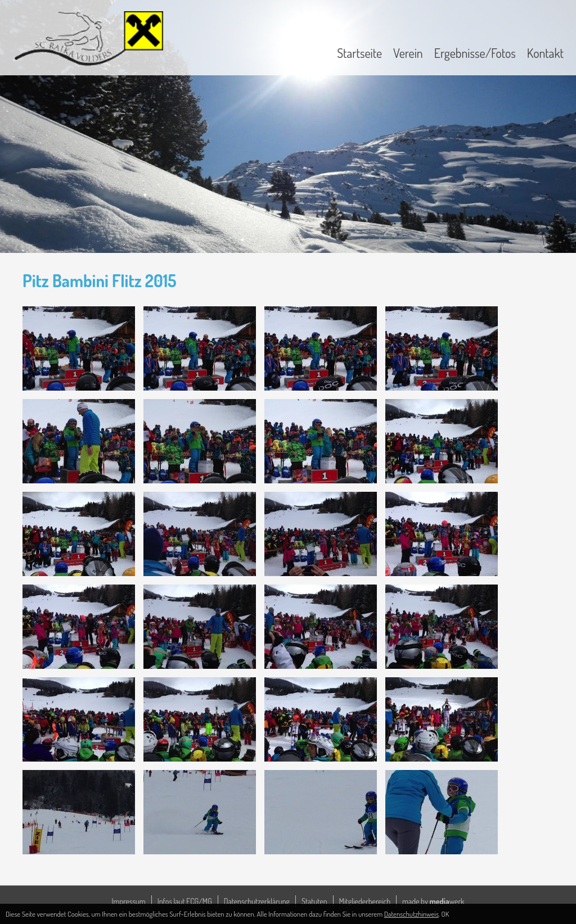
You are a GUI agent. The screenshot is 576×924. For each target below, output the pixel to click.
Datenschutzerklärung (257, 901)
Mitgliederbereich (365, 901)
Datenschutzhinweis (411, 914)
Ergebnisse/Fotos (475, 53)
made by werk (433, 901)
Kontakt (545, 53)
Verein (408, 53)
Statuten (314, 901)
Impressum (129, 901)
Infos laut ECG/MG (185, 901)
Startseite (359, 53)
